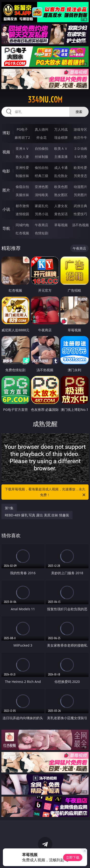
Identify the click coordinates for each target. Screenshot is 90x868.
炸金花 (42, 137)
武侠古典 (80, 206)
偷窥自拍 (22, 187)
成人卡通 (61, 168)
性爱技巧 (80, 214)
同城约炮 (22, 225)
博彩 (6, 133)
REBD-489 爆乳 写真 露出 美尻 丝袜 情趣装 (37, 515)
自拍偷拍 (42, 148)
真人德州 (42, 129)
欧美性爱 (80, 168)
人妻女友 (61, 206)
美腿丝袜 (22, 195)
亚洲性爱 (22, 168)
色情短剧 (42, 233)
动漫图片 (80, 187)
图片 (6, 190)
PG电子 (22, 129)
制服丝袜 (22, 176)
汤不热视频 (80, 225)
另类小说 (42, 214)
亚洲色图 (42, 187)
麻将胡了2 (22, 137)
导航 (6, 228)
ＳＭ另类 (80, 157)
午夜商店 (42, 225)
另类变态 (80, 176)
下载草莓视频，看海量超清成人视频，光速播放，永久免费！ (46, 492)
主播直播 (61, 157)
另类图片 (80, 195)
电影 (6, 171)
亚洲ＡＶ (22, 148)
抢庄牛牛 (80, 137)
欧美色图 (61, 187)
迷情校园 (22, 214)
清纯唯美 (42, 195)
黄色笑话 (61, 214)
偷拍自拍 (42, 168)
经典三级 (42, 176)
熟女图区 (61, 195)
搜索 (79, 112)
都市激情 (22, 206)
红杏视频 (22, 233)
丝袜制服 (42, 157)
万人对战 (61, 129)
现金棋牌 (61, 137)
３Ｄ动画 (80, 148)
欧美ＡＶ (61, 148)
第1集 (9, 508)
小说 (6, 209)
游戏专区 (80, 129)
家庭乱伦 (42, 206)
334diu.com (45, 100)
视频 (6, 152)
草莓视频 (61, 225)
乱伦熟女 (61, 176)
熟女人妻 (22, 157)
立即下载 (73, 857)
